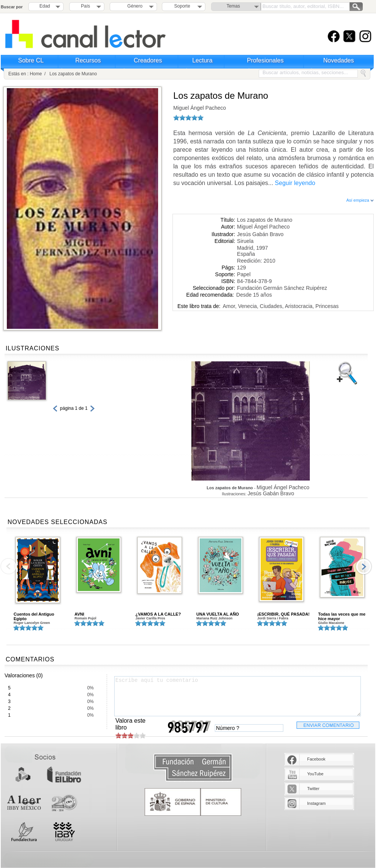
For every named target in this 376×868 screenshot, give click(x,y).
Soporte (182, 6)
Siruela (245, 241)
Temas (233, 6)
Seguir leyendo (295, 183)
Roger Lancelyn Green (32, 623)
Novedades (339, 60)
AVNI (79, 614)
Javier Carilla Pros (150, 618)
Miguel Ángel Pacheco (200, 108)
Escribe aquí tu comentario (238, 696)
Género (134, 6)
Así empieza (360, 200)
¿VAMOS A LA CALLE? (158, 614)
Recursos (88, 60)
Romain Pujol (85, 618)
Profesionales (265, 60)
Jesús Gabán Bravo (260, 234)
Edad (45, 6)
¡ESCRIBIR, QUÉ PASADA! (284, 614)
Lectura (202, 60)
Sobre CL (31, 60)
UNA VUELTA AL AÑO (218, 614)
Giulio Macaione (331, 623)
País (85, 6)
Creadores (148, 60)
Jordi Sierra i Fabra (273, 618)
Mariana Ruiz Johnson (214, 618)
